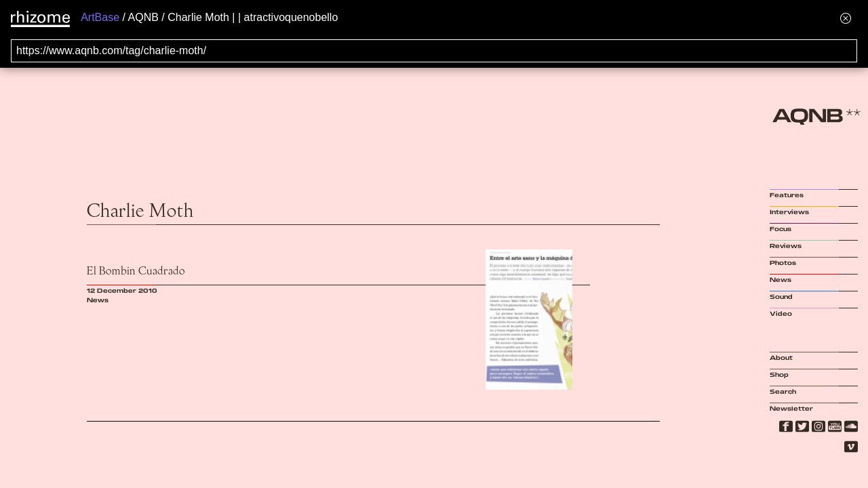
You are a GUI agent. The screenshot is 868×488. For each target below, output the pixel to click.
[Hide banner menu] (846, 18)
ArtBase (100, 17)
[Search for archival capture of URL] (434, 51)
